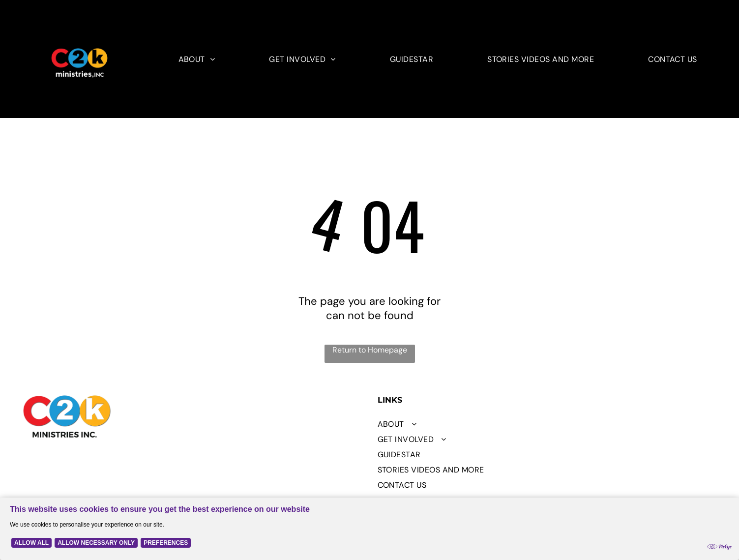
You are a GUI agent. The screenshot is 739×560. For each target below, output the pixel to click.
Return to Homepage (370, 350)
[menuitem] (197, 59)
